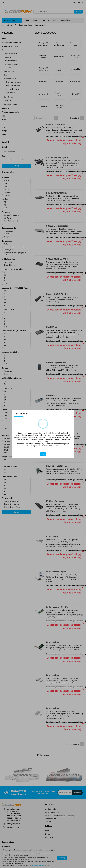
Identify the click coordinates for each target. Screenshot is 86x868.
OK (43, 454)
